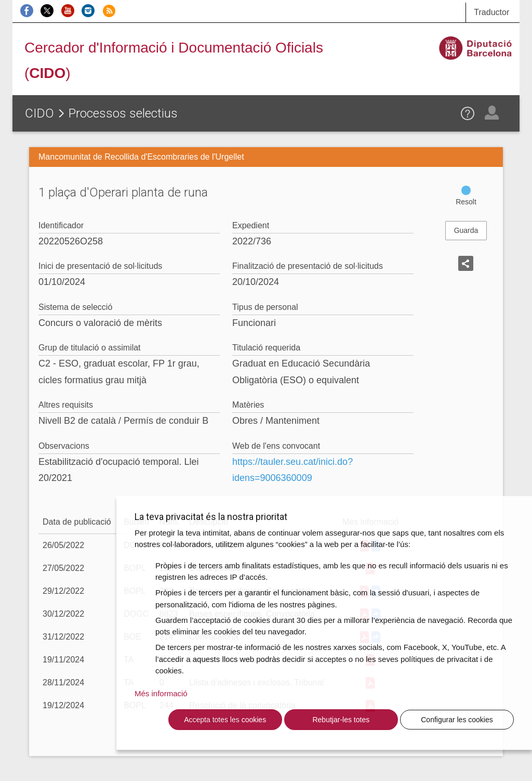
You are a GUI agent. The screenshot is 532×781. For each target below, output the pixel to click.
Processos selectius (123, 113)
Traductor (491, 12)
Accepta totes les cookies (225, 720)
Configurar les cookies (457, 720)
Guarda (466, 230)
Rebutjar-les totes (341, 720)
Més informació (161, 693)
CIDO (39, 113)
